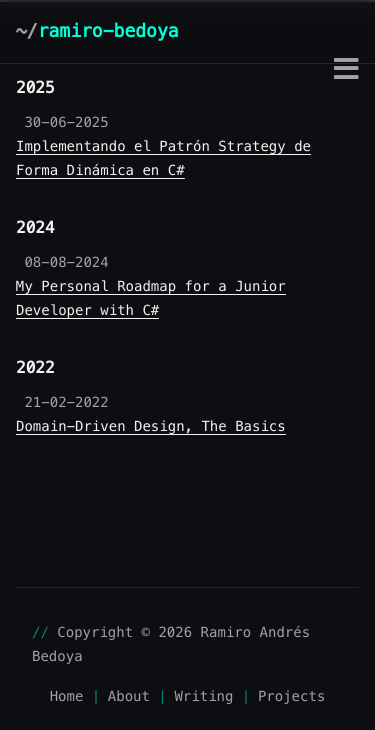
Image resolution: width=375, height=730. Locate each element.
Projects (291, 696)
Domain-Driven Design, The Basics (151, 426)
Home (67, 696)
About (129, 696)
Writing (203, 696)
